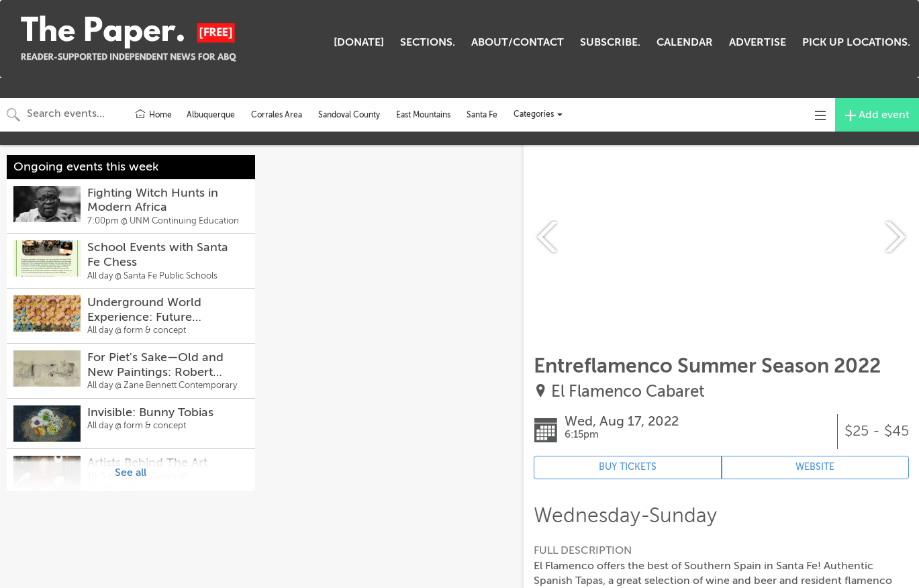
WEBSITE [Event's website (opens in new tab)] (815, 467)
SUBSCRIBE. (610, 42)
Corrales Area (277, 115)
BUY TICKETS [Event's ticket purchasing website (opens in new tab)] (628, 467)
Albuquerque (211, 115)
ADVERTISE (758, 42)
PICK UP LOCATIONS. (856, 42)
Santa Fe (482, 115)
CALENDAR (685, 42)
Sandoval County (349, 115)
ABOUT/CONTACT (518, 42)
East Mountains (423, 115)
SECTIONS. (428, 42)
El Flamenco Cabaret (628, 392)
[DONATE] (359, 42)
